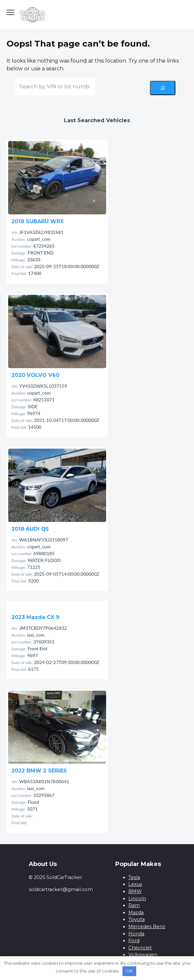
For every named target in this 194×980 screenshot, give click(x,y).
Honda (136, 934)
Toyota (137, 919)
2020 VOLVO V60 (35, 375)
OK (129, 971)
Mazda (136, 913)
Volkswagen (143, 955)
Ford (134, 941)
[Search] (163, 88)
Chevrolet (140, 948)
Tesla (134, 877)
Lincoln (137, 899)
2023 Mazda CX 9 (35, 617)
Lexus (135, 884)
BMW (135, 891)
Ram (134, 905)
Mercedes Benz (147, 927)
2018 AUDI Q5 (30, 529)
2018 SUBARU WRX (38, 221)
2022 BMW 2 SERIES (39, 771)
